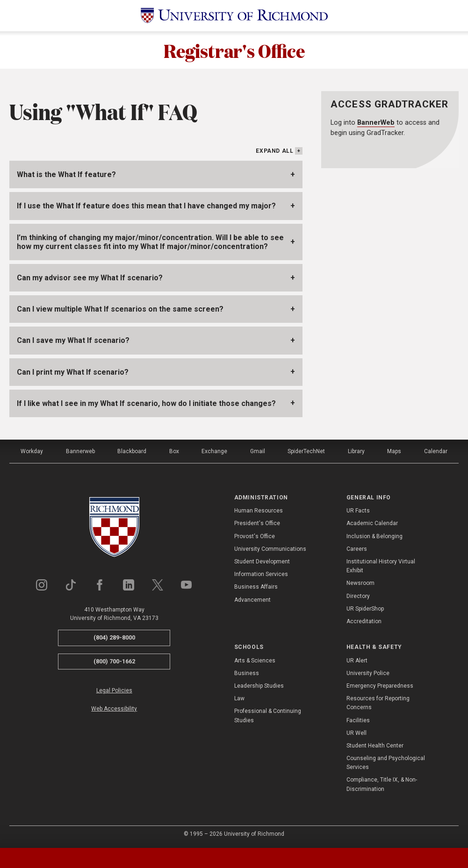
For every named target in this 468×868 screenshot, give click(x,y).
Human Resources (259, 511)
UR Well (356, 733)
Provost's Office (255, 536)
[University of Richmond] (234, 16)
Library (356, 451)
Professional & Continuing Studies (268, 715)
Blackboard (132, 451)
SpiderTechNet (306, 451)
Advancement (252, 600)
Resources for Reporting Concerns (378, 703)
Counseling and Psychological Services (386, 763)
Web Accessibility (114, 709)
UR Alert (357, 661)
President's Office (257, 523)
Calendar (436, 451)
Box (174, 451)
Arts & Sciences (255, 661)
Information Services (261, 574)
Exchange (214, 451)
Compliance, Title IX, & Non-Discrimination (382, 784)
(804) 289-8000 (114, 637)
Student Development (262, 562)
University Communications (270, 549)
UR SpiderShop (365, 609)
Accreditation (364, 621)
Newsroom (360, 583)
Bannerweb (80, 451)
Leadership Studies (259, 686)
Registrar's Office (234, 50)
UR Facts (358, 511)
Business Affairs (256, 587)
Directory (358, 596)
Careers (357, 549)
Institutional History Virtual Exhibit (381, 566)
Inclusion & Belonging (374, 536)
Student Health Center (375, 746)
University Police (368, 673)
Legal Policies (114, 690)
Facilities (358, 720)
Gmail (258, 451)
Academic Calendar (372, 523)
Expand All (274, 151)
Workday (32, 451)
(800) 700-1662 (114, 661)
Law (239, 698)
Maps (394, 451)
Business (247, 673)
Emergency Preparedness (380, 686)
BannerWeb (376, 123)
